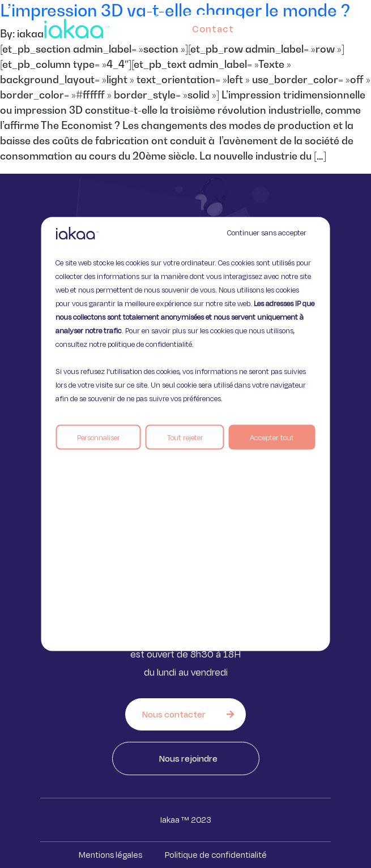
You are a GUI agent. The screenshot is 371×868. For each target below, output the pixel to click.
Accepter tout (272, 437)
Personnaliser (99, 437)
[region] (185, 434)
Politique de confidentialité (216, 855)
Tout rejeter (185, 437)
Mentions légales (110, 855)
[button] (328, 26)
